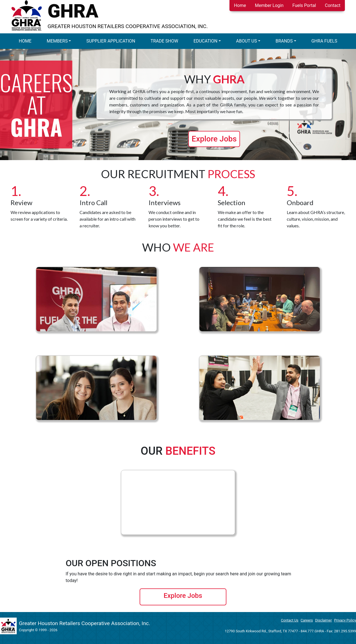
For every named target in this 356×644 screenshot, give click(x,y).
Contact (333, 5)
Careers (307, 620)
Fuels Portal (304, 5)
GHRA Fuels (324, 41)
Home (240, 5)
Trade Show (164, 41)
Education (206, 41)
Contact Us (290, 620)
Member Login (269, 5)
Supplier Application (111, 41)
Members (57, 41)
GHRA (73, 11)
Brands (284, 41)
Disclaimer (323, 620)
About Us (247, 41)
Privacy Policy (345, 620)
